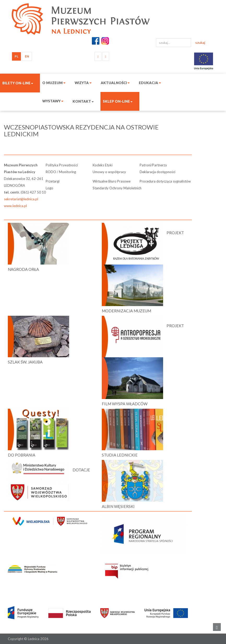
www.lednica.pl (15, 206)
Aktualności (115, 83)
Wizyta (83, 83)
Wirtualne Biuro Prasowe (112, 181)
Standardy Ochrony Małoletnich (117, 188)
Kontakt (83, 101)
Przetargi (53, 181)
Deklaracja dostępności (157, 172)
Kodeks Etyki (103, 165)
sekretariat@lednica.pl (21, 199)
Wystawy (53, 101)
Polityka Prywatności (62, 165)
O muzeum (54, 83)
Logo (49, 188)
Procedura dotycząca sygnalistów (165, 181)
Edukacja (150, 83)
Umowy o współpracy (109, 172)
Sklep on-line (118, 101)
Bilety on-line (18, 83)
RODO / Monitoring (61, 172)
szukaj (200, 42)
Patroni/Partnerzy (153, 165)
